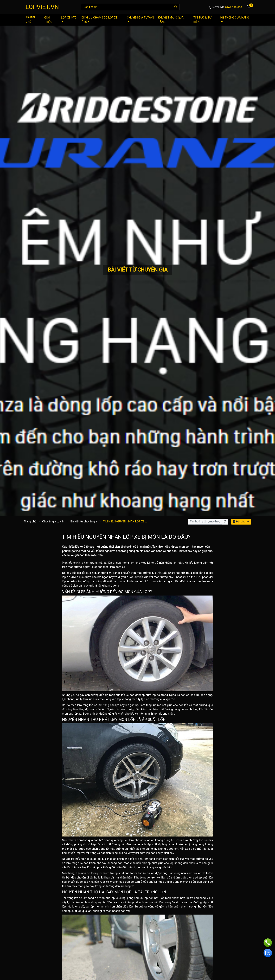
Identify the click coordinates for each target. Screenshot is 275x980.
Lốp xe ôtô (69, 19)
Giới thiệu (48, 20)
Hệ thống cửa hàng (235, 19)
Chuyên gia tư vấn (140, 19)
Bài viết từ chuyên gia (84, 521)
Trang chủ (30, 20)
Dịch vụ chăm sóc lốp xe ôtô (99, 20)
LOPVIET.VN (42, 7)
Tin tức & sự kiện (202, 20)
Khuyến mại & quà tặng (171, 20)
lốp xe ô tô (82, 547)
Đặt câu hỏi (241, 521)
